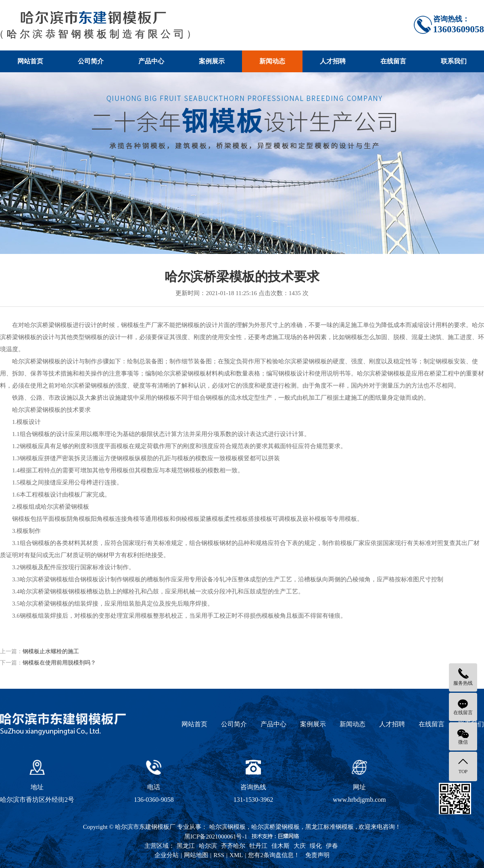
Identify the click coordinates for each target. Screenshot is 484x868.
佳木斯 (281, 846)
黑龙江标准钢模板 (330, 827)
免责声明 (317, 855)
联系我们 (454, 61)
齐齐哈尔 (233, 846)
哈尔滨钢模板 (227, 827)
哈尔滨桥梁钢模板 (275, 827)
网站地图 (196, 855)
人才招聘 (333, 61)
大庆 (300, 846)
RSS (219, 855)
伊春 (332, 846)
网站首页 (30, 61)
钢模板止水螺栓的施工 (51, 651)
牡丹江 (258, 846)
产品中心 (151, 61)
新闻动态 (272, 61)
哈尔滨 (208, 846)
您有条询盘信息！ (274, 855)
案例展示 (212, 61)
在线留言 (393, 61)
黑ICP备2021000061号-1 (216, 837)
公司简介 (91, 61)
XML (236, 855)
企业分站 (167, 855)
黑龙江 (186, 846)
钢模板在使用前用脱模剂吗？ (59, 663)
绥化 (316, 846)
